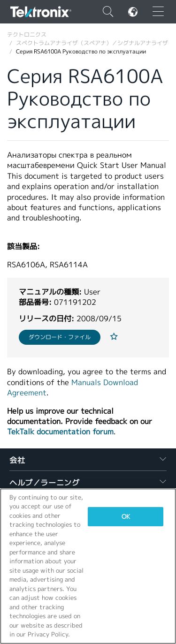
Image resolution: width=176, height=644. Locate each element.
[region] (88, 566)
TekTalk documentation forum (60, 432)
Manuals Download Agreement (73, 388)
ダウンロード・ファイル (60, 337)
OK (126, 517)
